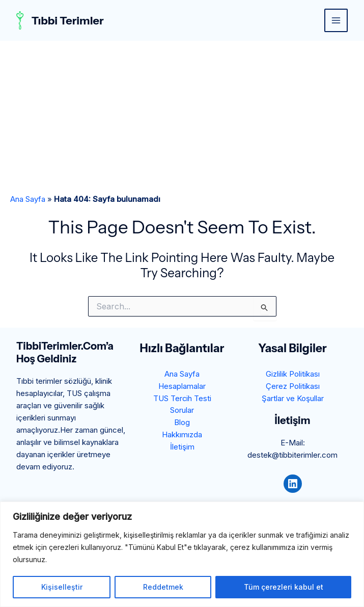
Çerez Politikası (293, 386)
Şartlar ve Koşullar (293, 398)
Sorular (182, 411)
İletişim (182, 447)
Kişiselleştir (62, 587)
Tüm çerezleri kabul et (284, 587)
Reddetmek (163, 587)
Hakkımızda (182, 435)
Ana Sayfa (28, 199)
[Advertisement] (182, 117)
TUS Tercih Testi (182, 398)
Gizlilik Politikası (293, 374)
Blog (182, 423)
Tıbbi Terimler (68, 20)
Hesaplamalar (182, 386)
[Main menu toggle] (336, 21)
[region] (182, 554)
